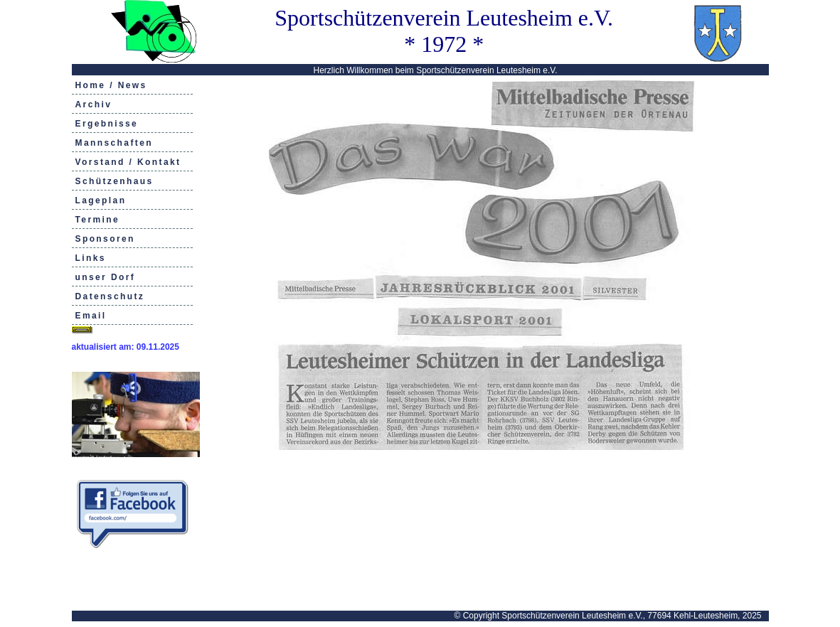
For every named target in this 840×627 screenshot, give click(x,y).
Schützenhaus (115, 181)
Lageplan (101, 200)
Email (91, 316)
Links (91, 258)
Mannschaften (114, 143)
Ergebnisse (107, 124)
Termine (98, 220)
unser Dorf (106, 277)
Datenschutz (110, 296)
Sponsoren (105, 239)
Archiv (94, 104)
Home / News (111, 85)
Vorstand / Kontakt (128, 162)
